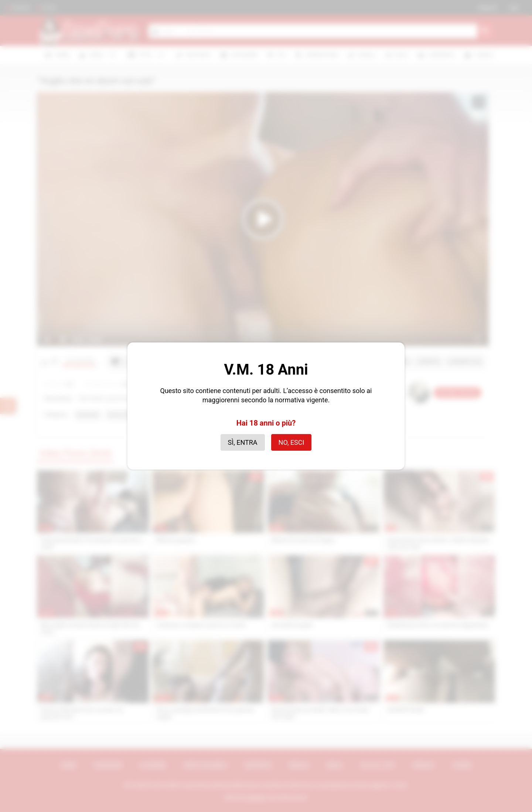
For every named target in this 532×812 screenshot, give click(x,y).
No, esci (291, 442)
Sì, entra (243, 442)
